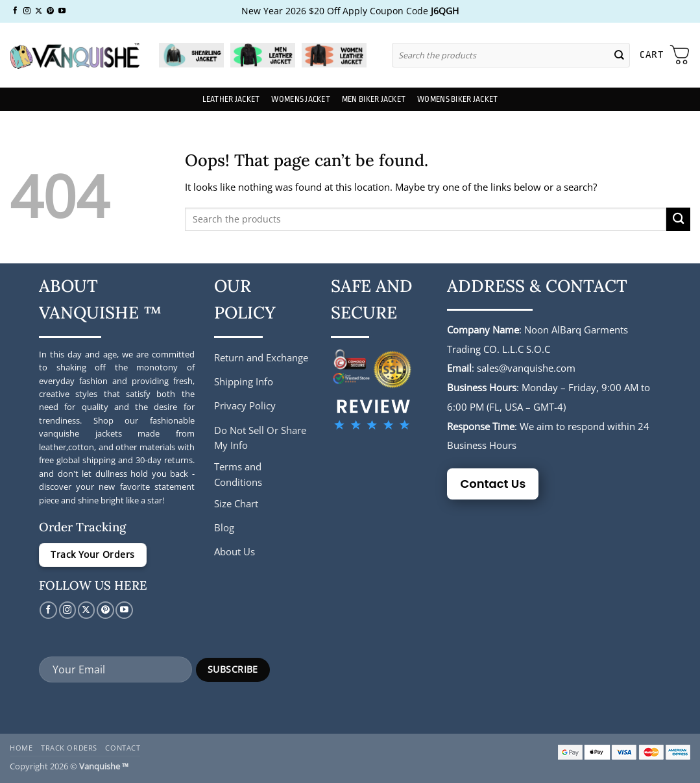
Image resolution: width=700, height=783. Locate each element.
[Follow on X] (39, 11)
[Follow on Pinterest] (50, 11)
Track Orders (69, 748)
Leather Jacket (231, 99)
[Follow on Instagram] (27, 11)
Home (21, 748)
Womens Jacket (300, 99)
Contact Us (493, 484)
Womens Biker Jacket (457, 99)
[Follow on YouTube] (62, 11)
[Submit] (619, 55)
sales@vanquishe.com (526, 368)
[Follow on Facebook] (15, 11)
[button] (665, 55)
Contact (123, 748)
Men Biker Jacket (374, 99)
